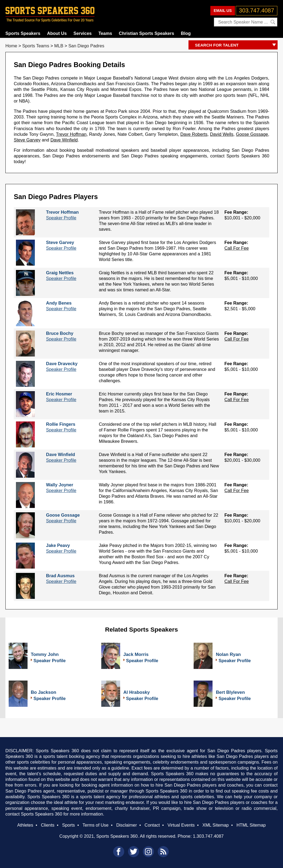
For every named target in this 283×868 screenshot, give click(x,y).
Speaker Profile (61, 218)
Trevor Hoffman (71, 134)
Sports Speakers (23, 33)
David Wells (222, 134)
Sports (68, 825)
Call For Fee (237, 248)
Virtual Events (181, 825)
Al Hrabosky (137, 692)
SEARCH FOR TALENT (236, 45)
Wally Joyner (60, 485)
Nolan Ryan (228, 654)
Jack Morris (136, 654)
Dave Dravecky (62, 364)
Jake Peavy (58, 545)
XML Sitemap (215, 825)
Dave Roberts (194, 134)
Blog (186, 33)
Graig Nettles (60, 273)
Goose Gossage (252, 134)
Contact (152, 825)
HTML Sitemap (251, 825)
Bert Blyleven (230, 692)
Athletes (25, 825)
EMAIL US (223, 11)
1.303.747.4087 (208, 836)
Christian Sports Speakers (146, 33)
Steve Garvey (27, 140)
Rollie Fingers (61, 424)
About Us (57, 33)
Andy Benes (59, 303)
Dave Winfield (64, 140)
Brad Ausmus (60, 576)
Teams (105, 33)
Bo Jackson (43, 692)
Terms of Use (95, 825)
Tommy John (45, 654)
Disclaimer (126, 825)
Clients (48, 825)
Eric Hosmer (59, 394)
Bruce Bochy (60, 333)
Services (82, 33)
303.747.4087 (257, 11)
